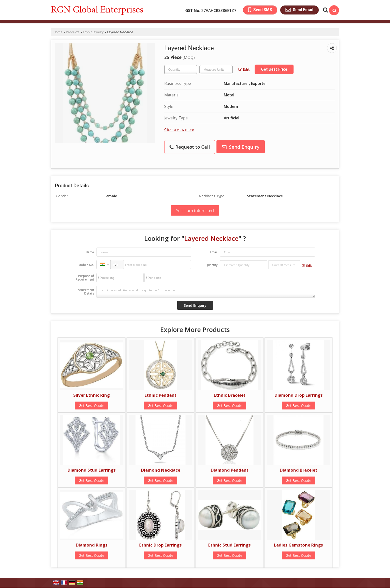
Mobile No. (86, 265)
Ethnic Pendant (160, 395)
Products (73, 32)
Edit (244, 69)
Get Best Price (274, 69)
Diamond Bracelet (298, 470)
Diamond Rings (92, 545)
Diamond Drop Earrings (299, 395)
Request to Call (190, 147)
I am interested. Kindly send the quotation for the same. (206, 292)
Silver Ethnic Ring (91, 395)
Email (214, 252)
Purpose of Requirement (85, 278)
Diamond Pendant (230, 470)
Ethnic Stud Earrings (229, 545)
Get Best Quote (91, 406)
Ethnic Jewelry (93, 32)
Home (58, 32)
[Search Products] (325, 10)
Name (90, 252)
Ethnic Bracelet (230, 395)
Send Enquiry (241, 147)
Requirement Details (85, 292)
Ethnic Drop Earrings (160, 545)
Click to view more (179, 130)
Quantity (211, 265)
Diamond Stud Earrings (92, 470)
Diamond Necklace (161, 470)
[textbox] (216, 70)
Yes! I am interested (195, 210)
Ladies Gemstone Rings (298, 545)
